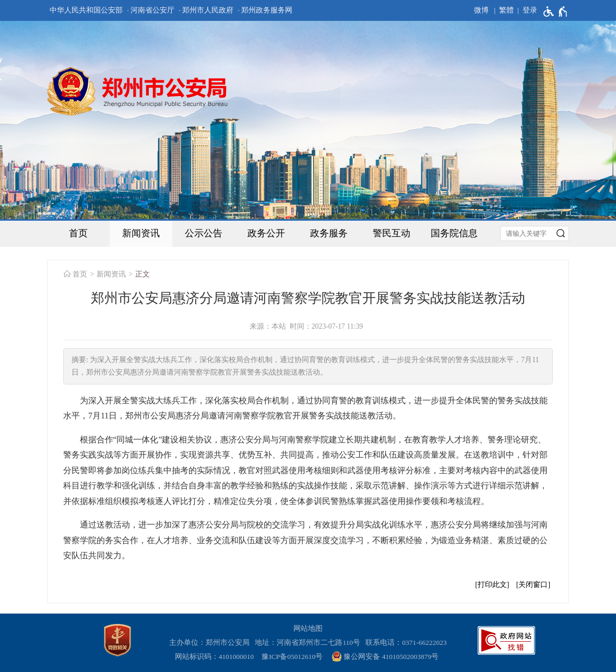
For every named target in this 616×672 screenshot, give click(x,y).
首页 (78, 233)
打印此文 (492, 585)
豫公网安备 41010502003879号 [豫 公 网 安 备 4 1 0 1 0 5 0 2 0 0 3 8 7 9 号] (385, 656)
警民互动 (392, 233)
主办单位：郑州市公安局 (211, 643)
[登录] (525, 10)
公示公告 (204, 233)
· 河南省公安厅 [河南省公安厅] (151, 10)
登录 (530, 10)
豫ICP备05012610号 (292, 657)
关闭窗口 (533, 585)
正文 (143, 274)
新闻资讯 (141, 233)
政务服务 (329, 233)
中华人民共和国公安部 (86, 10)
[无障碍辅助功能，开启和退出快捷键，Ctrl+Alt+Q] (556, 11)
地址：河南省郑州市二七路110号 (309, 643)
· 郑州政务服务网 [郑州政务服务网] (265, 10)
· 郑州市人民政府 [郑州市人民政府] (206, 10)
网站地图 (308, 628)
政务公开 (266, 233)
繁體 (506, 10)
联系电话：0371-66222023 (406, 643)
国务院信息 (454, 233)
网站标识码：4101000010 (216, 657)
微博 (481, 10)
